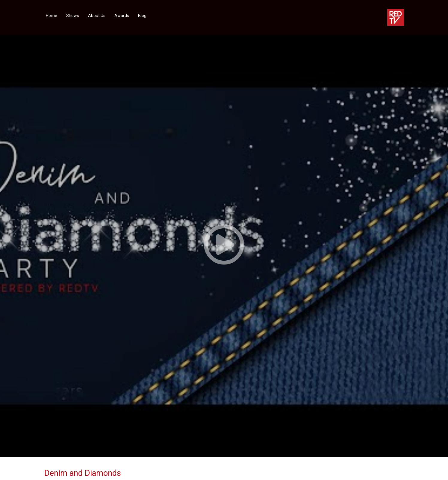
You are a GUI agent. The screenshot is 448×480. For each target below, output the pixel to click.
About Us (97, 16)
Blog (142, 16)
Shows (73, 16)
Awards (122, 16)
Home (52, 16)
